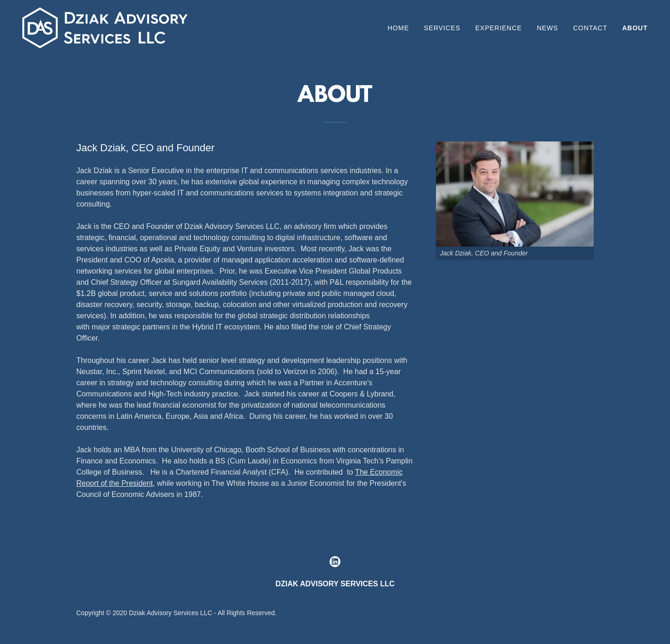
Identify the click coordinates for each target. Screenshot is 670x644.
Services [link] (442, 28)
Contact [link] (590, 28)
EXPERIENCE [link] (498, 28)
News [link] (548, 28)
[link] (105, 27)
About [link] (635, 28)
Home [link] (398, 28)
